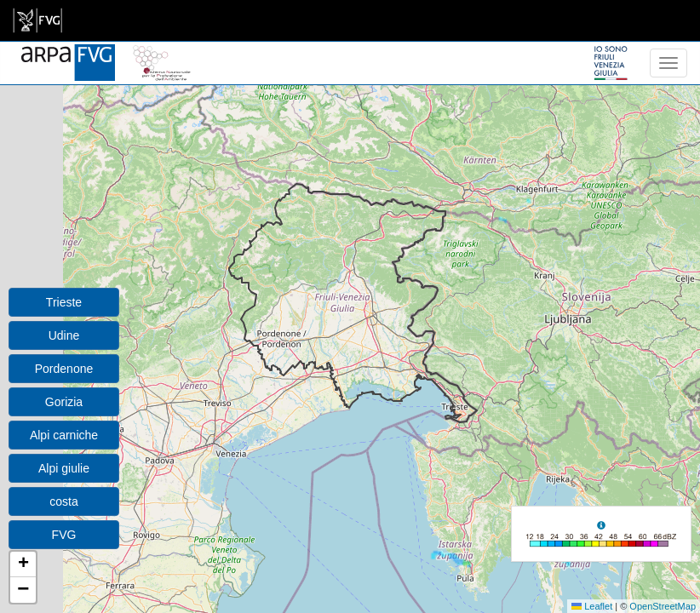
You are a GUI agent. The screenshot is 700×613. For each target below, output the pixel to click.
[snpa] (162, 53)
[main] (37, 20)
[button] (23, 564)
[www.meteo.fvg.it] (68, 53)
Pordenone (64, 369)
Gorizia (64, 402)
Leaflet (592, 606)
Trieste (64, 302)
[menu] (668, 63)
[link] (37, 20)
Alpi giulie (64, 468)
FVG (64, 535)
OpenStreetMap (663, 606)
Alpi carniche (64, 435)
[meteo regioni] (4, 63)
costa (63, 501)
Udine (64, 335)
